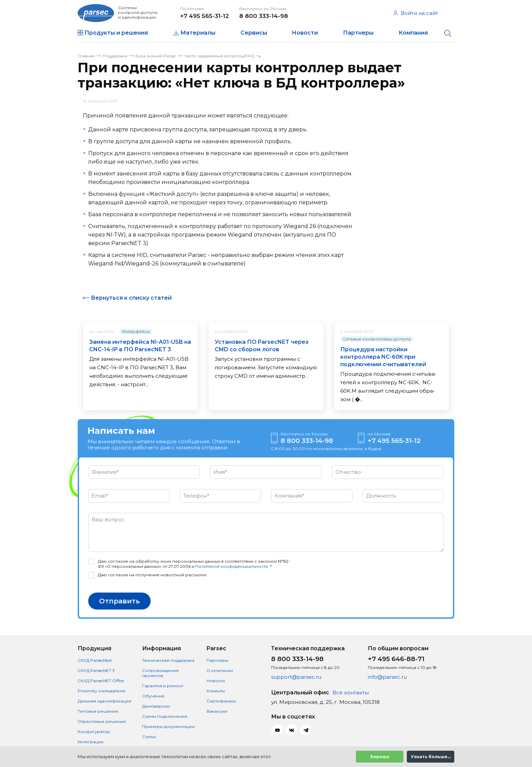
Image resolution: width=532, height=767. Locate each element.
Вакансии (217, 711)
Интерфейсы (136, 331)
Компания (413, 33)
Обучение (153, 696)
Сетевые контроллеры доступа (377, 339)
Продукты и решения (116, 33)
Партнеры (358, 33)
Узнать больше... (431, 757)
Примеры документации (168, 726)
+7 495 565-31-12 (205, 16)
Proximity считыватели (101, 691)
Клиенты (216, 691)
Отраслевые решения (102, 721)
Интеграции (91, 742)
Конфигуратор (94, 732)
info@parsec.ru (387, 677)
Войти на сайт (416, 13)
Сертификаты (221, 701)
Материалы (198, 33)
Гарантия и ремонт (163, 686)
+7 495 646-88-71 (396, 659)
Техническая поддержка (168, 660)
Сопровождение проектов (160, 673)
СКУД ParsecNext (95, 660)
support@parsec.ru (296, 677)
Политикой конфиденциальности (232, 566)
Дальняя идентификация (104, 701)
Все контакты (351, 693)
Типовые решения (98, 711)
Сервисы (254, 33)
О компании (220, 670)
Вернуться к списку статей (131, 298)
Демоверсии (156, 706)
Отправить (119, 601)
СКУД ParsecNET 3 (96, 670)
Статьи (149, 737)
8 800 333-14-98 (264, 16)
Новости (305, 33)
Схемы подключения (165, 716)
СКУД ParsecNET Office (101, 681)
